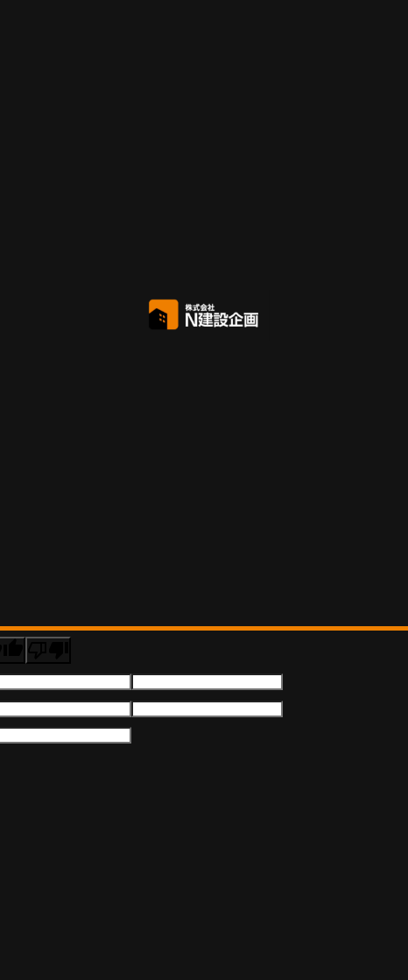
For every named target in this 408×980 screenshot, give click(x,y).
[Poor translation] (48, 650)
